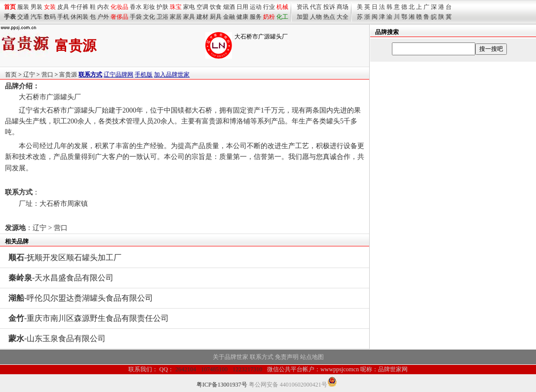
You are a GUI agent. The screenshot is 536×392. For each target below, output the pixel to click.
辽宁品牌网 (118, 75)
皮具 (63, 7)
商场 (343, 7)
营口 (47, 75)
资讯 (303, 7)
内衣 (103, 7)
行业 (269, 7)
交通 (23, 17)
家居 (176, 17)
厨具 (216, 17)
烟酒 (229, 7)
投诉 (329, 7)
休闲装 (79, 17)
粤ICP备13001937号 (222, 385)
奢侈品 (119, 17)
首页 (11, 75)
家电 (189, 7)
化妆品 (119, 7)
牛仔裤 (79, 7)
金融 (229, 17)
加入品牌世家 (172, 75)
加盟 (303, 17)
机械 (282, 7)
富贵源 (68, 75)
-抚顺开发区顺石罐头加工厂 (65, 257)
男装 (37, 7)
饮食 (216, 7)
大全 (343, 17)
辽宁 (29, 75)
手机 (63, 17)
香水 (136, 7)
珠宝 (176, 7)
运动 (256, 7)
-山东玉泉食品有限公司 (57, 338)
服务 (256, 17)
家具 (189, 17)
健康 (242, 17)
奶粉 (269, 17)
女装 (50, 7)
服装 (23, 7)
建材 (202, 17)
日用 (242, 7)
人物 (316, 17)
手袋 (136, 17)
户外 (103, 17)
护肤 (162, 7)
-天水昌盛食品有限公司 (61, 278)
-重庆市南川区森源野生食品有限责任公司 (89, 318)
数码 (50, 17)
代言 (316, 7)
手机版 (144, 75)
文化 (149, 17)
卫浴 (162, 17)
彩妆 (149, 7)
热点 (329, 17)
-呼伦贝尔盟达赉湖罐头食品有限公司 (81, 298)
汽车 (37, 17)
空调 (202, 7)
